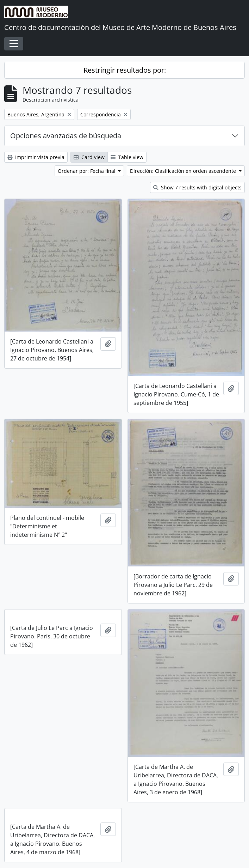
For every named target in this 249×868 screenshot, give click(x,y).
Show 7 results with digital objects (197, 187)
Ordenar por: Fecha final (87, 171)
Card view (89, 157)
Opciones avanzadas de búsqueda (66, 136)
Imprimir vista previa (36, 157)
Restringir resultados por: (125, 70)
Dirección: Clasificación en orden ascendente (184, 171)
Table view (127, 157)
